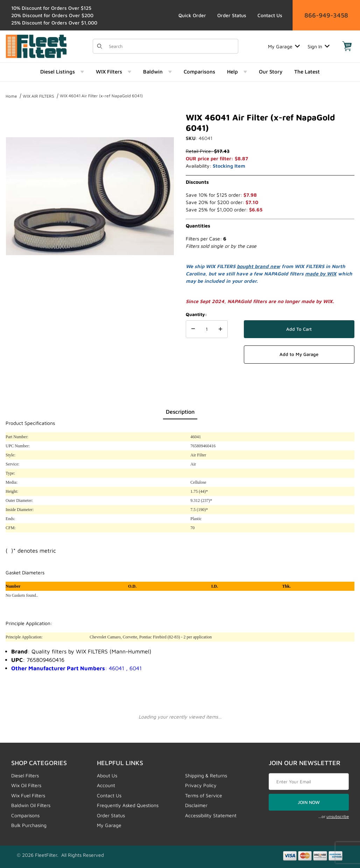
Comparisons (25, 815)
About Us (107, 775)
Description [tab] (180, 412)
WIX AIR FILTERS (38, 96)
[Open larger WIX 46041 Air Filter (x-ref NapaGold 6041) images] (90, 196)
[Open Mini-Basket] (347, 46)
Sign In (319, 46)
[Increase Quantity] (220, 329)
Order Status (232, 15)
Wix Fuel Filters (28, 795)
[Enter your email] (309, 782)
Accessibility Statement (211, 815)
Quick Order (192, 15)
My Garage (284, 46)
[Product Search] (171, 46)
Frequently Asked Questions (128, 805)
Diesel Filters (25, 775)
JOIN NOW (309, 802)
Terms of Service (204, 795)
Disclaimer (196, 805)
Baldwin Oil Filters (31, 805)
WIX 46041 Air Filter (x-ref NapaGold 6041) (101, 96)
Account (106, 785)
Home (11, 96)
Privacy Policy (201, 785)
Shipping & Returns (206, 775)
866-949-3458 (326, 15)
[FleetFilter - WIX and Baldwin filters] (36, 46)
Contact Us (270, 15)
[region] (90, 298)
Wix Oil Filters (26, 785)
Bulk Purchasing (29, 825)
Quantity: (196, 314)
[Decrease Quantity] (193, 329)
